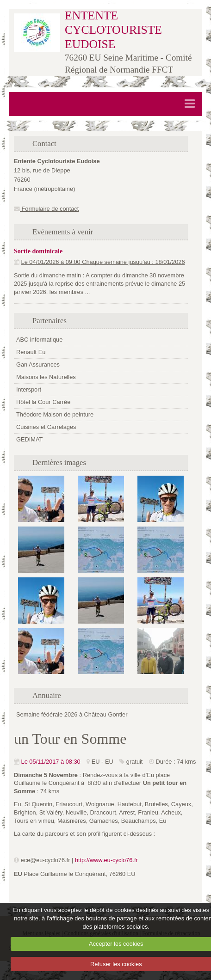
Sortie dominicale (38, 251)
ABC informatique (39, 340)
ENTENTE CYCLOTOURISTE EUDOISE (113, 30)
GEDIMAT (29, 439)
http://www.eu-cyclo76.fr (106, 860)
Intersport (29, 389)
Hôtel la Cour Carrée (43, 402)
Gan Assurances (38, 364)
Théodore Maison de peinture (55, 414)
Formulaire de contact (46, 209)
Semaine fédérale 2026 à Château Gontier (72, 714)
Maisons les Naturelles (46, 377)
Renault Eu (31, 352)
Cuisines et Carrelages (46, 427)
